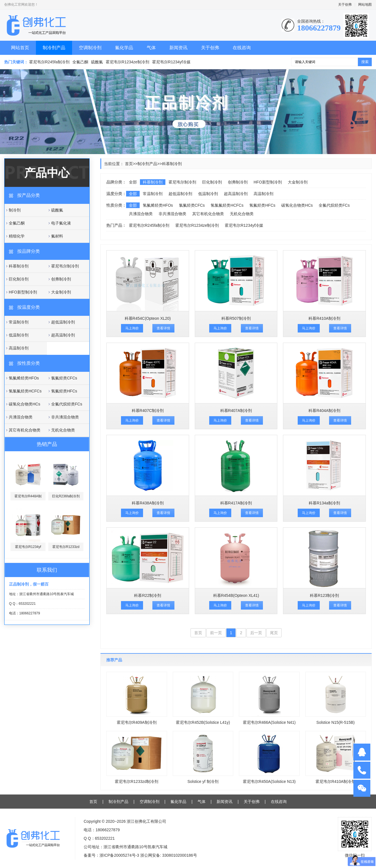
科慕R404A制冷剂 (324, 411)
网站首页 (20, 48)
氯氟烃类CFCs (64, 378)
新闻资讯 (178, 48)
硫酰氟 (97, 62)
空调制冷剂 (90, 48)
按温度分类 (29, 307)
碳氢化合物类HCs (24, 404)
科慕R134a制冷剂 (324, 503)
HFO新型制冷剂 (23, 292)
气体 (151, 48)
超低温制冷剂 (63, 322)
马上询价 (132, 328)
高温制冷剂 (19, 348)
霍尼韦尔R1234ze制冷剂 (128, 62)
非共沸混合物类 (65, 417)
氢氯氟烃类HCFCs (25, 391)
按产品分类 (29, 195)
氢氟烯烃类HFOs (24, 378)
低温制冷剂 (19, 335)
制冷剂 (15, 210)
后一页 (256, 633)
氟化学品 (124, 48)
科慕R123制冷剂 (324, 595)
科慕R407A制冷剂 (236, 411)
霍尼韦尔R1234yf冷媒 (171, 62)
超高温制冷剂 (63, 335)
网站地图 (365, 5)
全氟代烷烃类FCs (67, 404)
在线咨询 (242, 48)
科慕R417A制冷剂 (236, 503)
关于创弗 (345, 5)
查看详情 (163, 328)
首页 (129, 164)
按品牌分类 (29, 251)
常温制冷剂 (19, 322)
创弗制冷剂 (61, 279)
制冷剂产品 (54, 48)
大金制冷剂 (61, 292)
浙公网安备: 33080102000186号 (169, 855)
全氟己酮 (80, 62)
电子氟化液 (61, 223)
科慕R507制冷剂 (236, 318)
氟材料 (57, 236)
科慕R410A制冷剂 (324, 318)
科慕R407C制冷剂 (148, 411)
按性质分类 (29, 363)
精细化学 (17, 236)
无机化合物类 (63, 430)
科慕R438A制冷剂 (148, 503)
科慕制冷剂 (19, 266)
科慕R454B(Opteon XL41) (236, 595)
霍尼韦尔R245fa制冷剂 (49, 62)
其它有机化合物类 (25, 430)
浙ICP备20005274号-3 (119, 855)
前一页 (216, 633)
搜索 (365, 62)
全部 (133, 182)
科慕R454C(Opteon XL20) (148, 318)
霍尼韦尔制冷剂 (65, 266)
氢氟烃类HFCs (64, 391)
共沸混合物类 (21, 417)
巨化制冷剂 (19, 279)
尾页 (274, 633)
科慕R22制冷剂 (148, 595)
